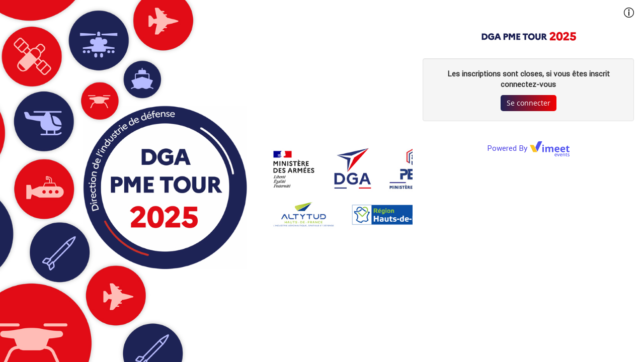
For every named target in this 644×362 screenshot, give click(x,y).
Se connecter (529, 103)
